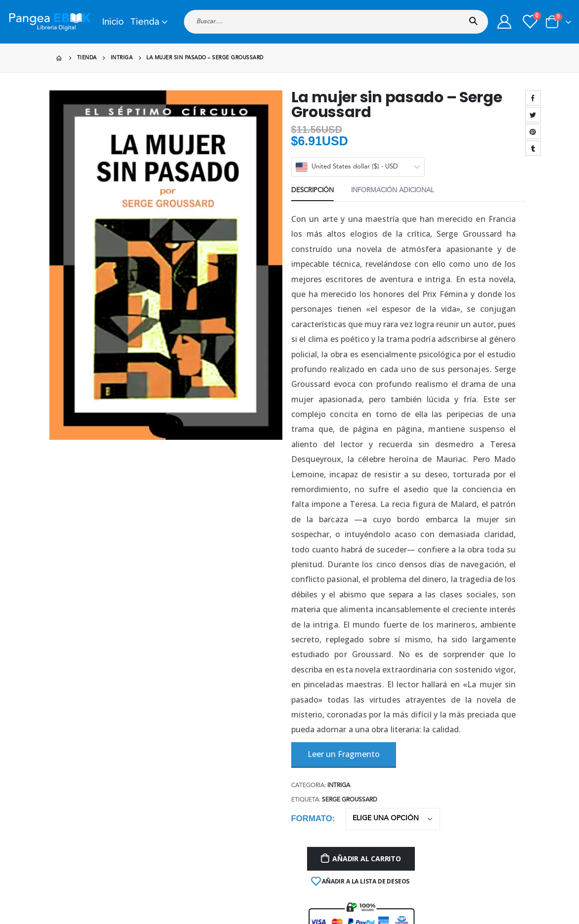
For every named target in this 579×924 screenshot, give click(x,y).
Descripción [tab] (312, 190)
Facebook (533, 98)
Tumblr (533, 148)
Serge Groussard (350, 800)
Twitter (533, 115)
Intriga (339, 786)
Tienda (145, 21)
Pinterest (533, 131)
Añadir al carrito (366, 859)
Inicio (113, 21)
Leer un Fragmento (344, 754)
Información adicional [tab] (393, 190)
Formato (312, 819)
